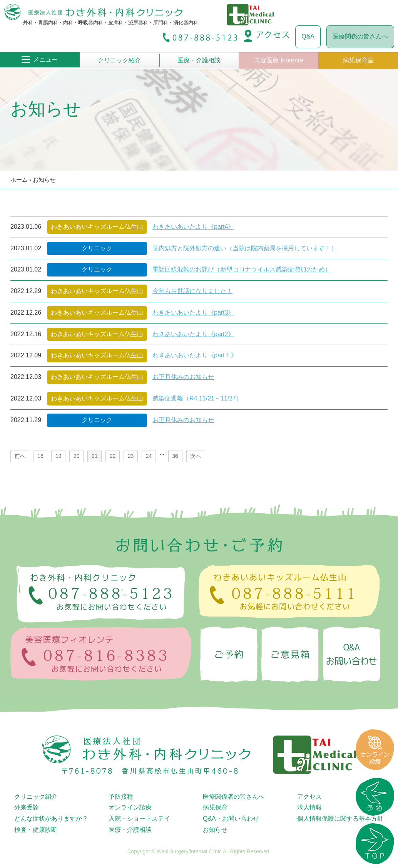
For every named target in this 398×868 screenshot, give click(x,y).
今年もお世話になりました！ (192, 291)
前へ (20, 456)
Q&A (308, 36)
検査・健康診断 (36, 830)
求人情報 (309, 807)
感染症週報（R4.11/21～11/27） (197, 398)
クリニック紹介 (119, 60)
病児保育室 (358, 60)
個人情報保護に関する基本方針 (340, 819)
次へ (196, 456)
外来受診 (27, 807)
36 (175, 456)
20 (76, 456)
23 (131, 456)
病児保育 (215, 807)
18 (40, 456)
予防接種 (121, 797)
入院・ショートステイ (139, 819)
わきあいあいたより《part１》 (195, 355)
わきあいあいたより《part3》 (193, 313)
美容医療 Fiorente (278, 60)
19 (58, 456)
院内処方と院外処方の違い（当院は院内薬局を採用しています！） (245, 248)
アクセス (309, 797)
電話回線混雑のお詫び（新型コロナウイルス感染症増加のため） (242, 269)
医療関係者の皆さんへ (234, 797)
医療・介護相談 (199, 60)
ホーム (19, 180)
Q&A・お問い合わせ (231, 819)
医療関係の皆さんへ (360, 36)
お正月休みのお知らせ (183, 377)
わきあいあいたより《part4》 (193, 227)
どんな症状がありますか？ (51, 819)
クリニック (97, 248)
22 (113, 456)
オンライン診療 (130, 807)
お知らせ (44, 180)
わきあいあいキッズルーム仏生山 (97, 227)
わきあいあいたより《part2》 (193, 334)
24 (149, 456)
